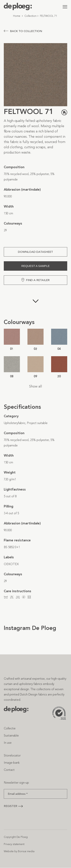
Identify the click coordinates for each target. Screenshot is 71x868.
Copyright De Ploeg (16, 837)
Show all (36, 386)
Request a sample (36, 266)
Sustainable (11, 735)
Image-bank (12, 763)
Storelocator (12, 755)
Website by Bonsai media (19, 851)
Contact (9, 770)
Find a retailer (35, 280)
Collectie (10, 728)
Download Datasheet (35, 252)
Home (17, 16)
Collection (30, 16)
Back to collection (23, 31)
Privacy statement (14, 844)
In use (8, 743)
